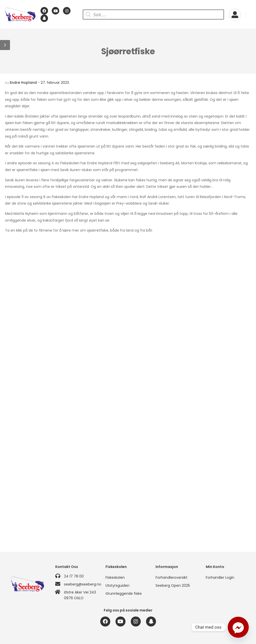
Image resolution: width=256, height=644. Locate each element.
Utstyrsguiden (117, 585)
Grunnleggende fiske (124, 593)
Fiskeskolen (115, 577)
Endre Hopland (23, 83)
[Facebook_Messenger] (238, 627)
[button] (5, 45)
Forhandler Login (220, 577)
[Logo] (20, 15)
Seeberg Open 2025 (173, 585)
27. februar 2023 (55, 83)
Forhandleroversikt (171, 577)
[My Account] (235, 15)
